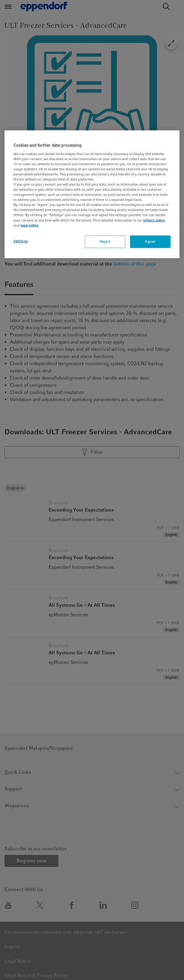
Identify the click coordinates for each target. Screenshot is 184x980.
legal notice (29, 225)
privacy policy (154, 220)
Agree (150, 241)
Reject (105, 241)
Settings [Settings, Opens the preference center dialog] (21, 241)
